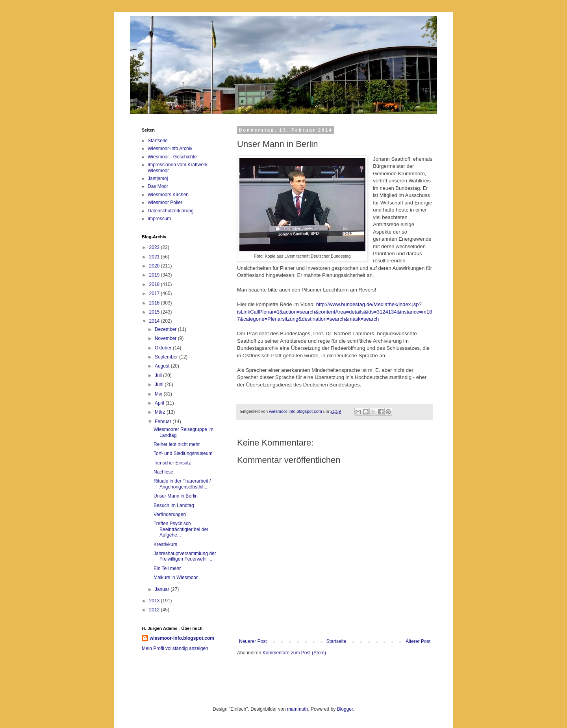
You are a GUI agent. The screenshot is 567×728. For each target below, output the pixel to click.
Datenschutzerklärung (171, 211)
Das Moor (158, 186)
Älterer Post (418, 641)
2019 (155, 275)
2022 (155, 247)
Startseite (336, 641)
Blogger (345, 709)
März (161, 412)
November (166, 338)
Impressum (159, 219)
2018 (155, 284)
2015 (155, 312)
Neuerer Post (253, 641)
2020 (155, 266)
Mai (159, 394)
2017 (155, 293)
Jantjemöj (158, 178)
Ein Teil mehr (167, 568)
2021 (155, 257)
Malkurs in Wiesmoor (176, 578)
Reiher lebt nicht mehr (177, 444)
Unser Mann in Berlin (176, 496)
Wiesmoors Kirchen (168, 195)
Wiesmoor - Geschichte (172, 157)
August (163, 366)
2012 (155, 610)
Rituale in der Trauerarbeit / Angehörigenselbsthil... (182, 484)
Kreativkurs (165, 544)
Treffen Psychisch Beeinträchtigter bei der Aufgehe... (181, 529)
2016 (155, 303)
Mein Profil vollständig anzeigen (175, 648)
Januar (163, 589)
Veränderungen (170, 514)
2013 (155, 601)
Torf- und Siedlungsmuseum (183, 453)
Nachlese (163, 472)
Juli (159, 375)
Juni (160, 384)
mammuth (297, 709)
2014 (155, 321)
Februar (164, 422)
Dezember (166, 329)
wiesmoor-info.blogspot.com (182, 638)
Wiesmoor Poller (165, 202)
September (167, 357)
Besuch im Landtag (174, 505)
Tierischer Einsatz (172, 463)
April (160, 403)
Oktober (164, 348)
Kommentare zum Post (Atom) (294, 653)
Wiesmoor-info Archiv (170, 149)
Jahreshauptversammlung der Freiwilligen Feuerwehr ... (185, 556)
